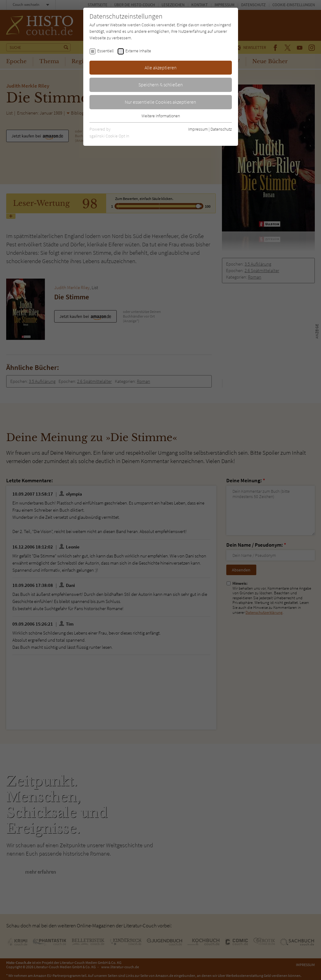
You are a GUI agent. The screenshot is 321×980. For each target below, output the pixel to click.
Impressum (198, 129)
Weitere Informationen (161, 116)
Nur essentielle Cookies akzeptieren (160, 102)
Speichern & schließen (161, 85)
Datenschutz (221, 129)
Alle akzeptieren (161, 67)
